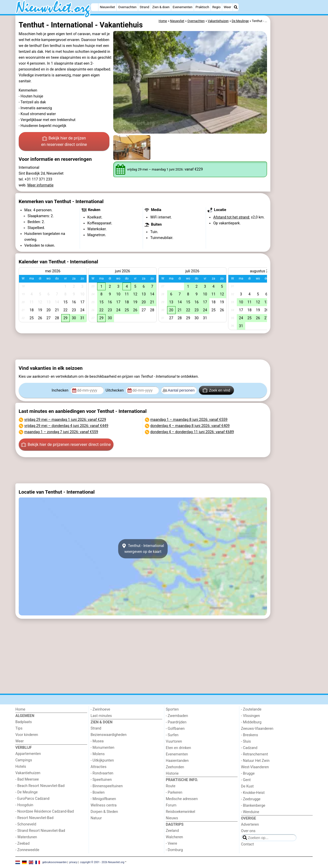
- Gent (246, 780)
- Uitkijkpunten (102, 760)
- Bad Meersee (27, 779)
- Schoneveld (26, 824)
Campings (24, 760)
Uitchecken (115, 390)
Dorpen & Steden (104, 812)
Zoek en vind (216, 390)
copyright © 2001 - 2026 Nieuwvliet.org (102, 862)
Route (171, 786)
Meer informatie (40, 185)
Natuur (96, 818)
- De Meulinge (27, 792)
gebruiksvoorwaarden (55, 862)
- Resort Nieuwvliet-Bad (34, 818)
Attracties (99, 767)
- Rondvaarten (102, 773)
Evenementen (183, 7)
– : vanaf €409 (190, 426)
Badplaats (24, 722)
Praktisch (202, 7)
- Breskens (250, 735)
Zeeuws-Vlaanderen (257, 729)
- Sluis (246, 741)
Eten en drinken (178, 748)
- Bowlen (98, 792)
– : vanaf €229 (65, 420)
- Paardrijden (176, 722)
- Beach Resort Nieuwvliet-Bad (40, 786)
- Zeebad (22, 844)
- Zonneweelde (27, 850)
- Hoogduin (24, 805)
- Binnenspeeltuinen (107, 786)
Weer (227, 7)
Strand (144, 7)
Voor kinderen (27, 735)
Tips (19, 728)
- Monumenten (103, 748)
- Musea (97, 741)
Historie (172, 774)
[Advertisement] (292, 133)
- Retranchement (255, 754)
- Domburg (174, 850)
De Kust (248, 786)
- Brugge (248, 774)
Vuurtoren (174, 741)
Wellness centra (104, 805)
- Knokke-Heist (253, 793)
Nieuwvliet (107, 7)
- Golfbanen (175, 729)
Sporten (172, 709)
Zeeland (172, 831)
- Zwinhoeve (100, 709)
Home (20, 709)
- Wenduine (250, 812)
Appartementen (28, 754)
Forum (171, 805)
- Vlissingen (251, 716)
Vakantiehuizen (28, 773)
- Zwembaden (177, 716)
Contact (248, 844)
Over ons (248, 831)
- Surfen (172, 735)
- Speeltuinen (101, 780)
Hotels (21, 767)
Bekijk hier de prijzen (64, 142)
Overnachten (127, 7)
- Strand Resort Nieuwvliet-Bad (40, 831)
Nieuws (172, 818)
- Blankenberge (253, 806)
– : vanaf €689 (192, 432)
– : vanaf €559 (61, 432)
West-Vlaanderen (255, 767)
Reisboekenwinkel (181, 812)
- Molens (98, 754)
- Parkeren (174, 792)
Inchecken (61, 390)
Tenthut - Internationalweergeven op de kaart (143, 549)
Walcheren (174, 837)
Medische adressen (182, 799)
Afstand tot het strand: (232, 217)
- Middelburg (251, 722)
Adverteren (250, 825)
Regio (216, 7)
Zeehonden (175, 767)
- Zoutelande (251, 709)
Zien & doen (161, 7)
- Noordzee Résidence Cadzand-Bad (45, 811)
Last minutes (101, 716)
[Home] (95, 7)
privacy (73, 862)
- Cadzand (249, 748)
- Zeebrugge (251, 799)
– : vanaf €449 (66, 426)
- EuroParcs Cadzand (32, 799)
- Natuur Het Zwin (255, 761)
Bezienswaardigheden (109, 735)
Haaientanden (177, 761)
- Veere (171, 844)
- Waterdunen (26, 837)
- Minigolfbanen (103, 799)
